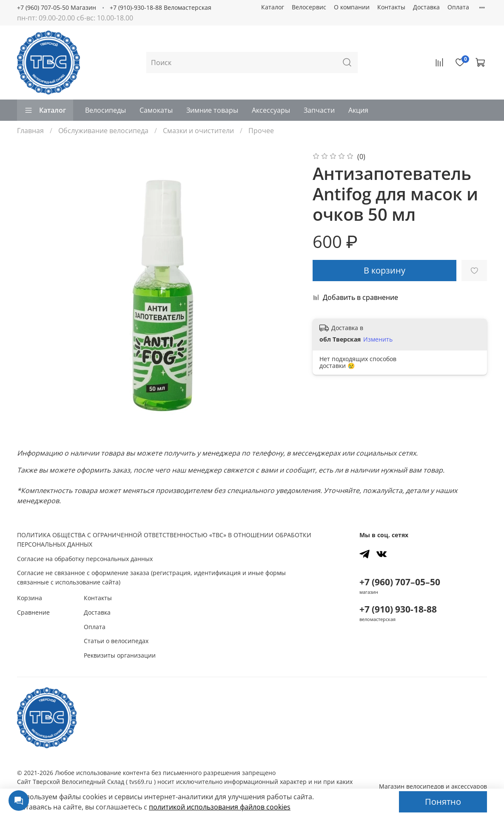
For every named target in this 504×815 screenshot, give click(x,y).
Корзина (30, 598)
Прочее (261, 131)
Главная (30, 131)
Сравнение (33, 612)
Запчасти (319, 110)
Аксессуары (271, 110)
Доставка (426, 7)
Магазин (433, 786)
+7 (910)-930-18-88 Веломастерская (161, 7)
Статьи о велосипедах (116, 641)
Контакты (391, 7)
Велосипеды (105, 110)
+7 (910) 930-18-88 (398, 609)
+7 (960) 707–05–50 (400, 582)
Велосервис (309, 7)
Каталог (273, 7)
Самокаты (156, 110)
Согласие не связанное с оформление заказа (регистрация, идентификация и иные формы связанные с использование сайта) (151, 577)
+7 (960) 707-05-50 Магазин (57, 7)
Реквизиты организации (120, 655)
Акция (358, 110)
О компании (352, 7)
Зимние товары (212, 110)
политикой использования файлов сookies (220, 807)
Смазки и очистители (198, 131)
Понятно (443, 802)
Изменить (378, 339)
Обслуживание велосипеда (103, 131)
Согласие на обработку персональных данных (85, 559)
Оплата (458, 7)
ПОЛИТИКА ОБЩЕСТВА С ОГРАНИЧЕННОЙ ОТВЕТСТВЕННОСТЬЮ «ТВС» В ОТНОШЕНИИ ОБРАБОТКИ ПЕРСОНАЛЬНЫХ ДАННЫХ (164, 540)
